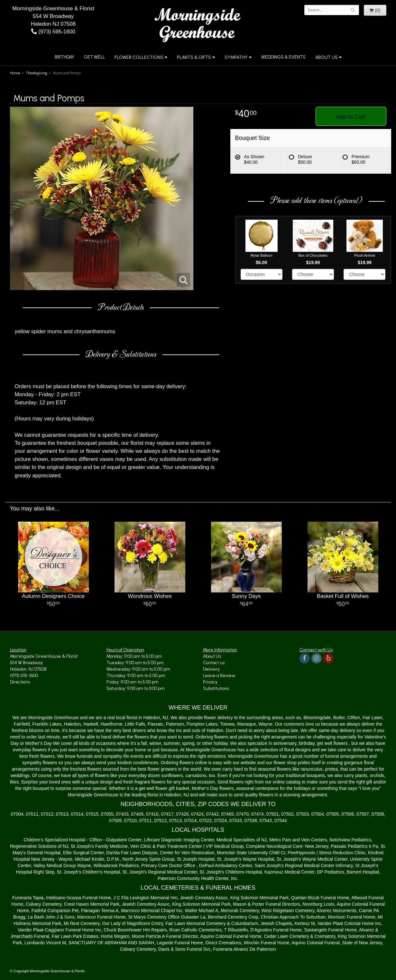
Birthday (64, 57)
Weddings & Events (283, 57)
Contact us (214, 663)
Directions (20, 682)
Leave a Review (219, 676)
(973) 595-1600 (53, 32)
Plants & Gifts (194, 57)
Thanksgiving (37, 73)
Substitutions (216, 688)
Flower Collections (139, 57)
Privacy (210, 682)
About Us (327, 57)
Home (15, 73)
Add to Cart (351, 117)
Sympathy (236, 57)
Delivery (211, 669)
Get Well (94, 57)
